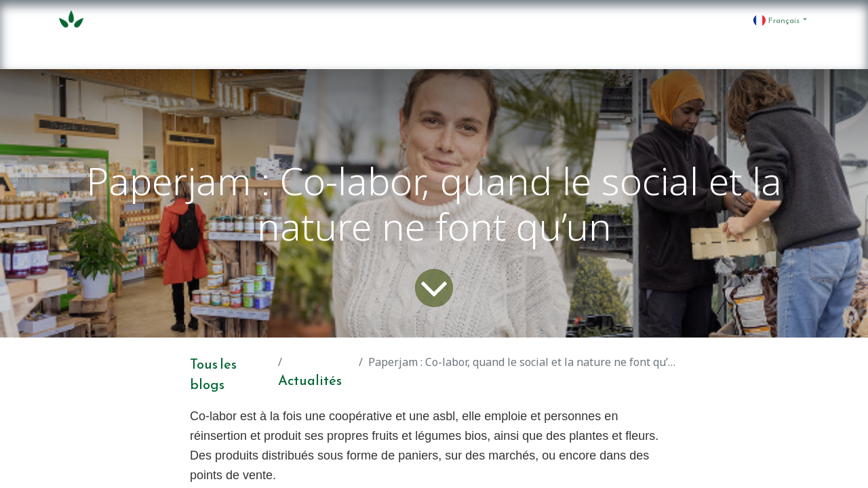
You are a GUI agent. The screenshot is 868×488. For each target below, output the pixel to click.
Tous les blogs (213, 374)
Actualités (310, 380)
